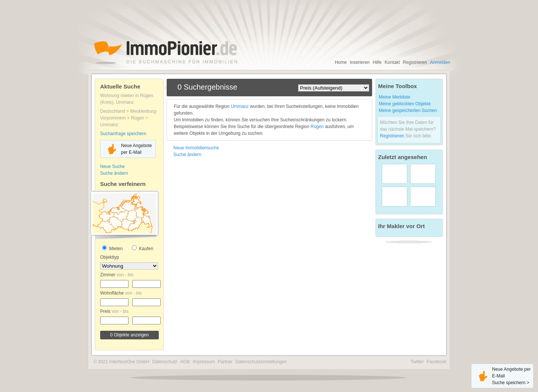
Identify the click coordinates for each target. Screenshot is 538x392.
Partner (225, 362)
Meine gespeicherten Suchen (408, 111)
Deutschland (113, 111)
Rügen (138, 118)
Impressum (204, 362)
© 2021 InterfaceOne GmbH (121, 362)
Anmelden (440, 62)
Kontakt (392, 62)
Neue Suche (112, 167)
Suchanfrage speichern (123, 134)
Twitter (417, 362)
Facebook (437, 362)
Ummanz (109, 125)
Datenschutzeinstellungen (261, 362)
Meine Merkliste (395, 97)
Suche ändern (114, 173)
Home (341, 62)
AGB (185, 362)
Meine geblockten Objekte (405, 104)
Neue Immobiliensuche (196, 148)
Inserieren (360, 62)
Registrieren (415, 62)
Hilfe (377, 62)
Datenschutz (165, 362)
